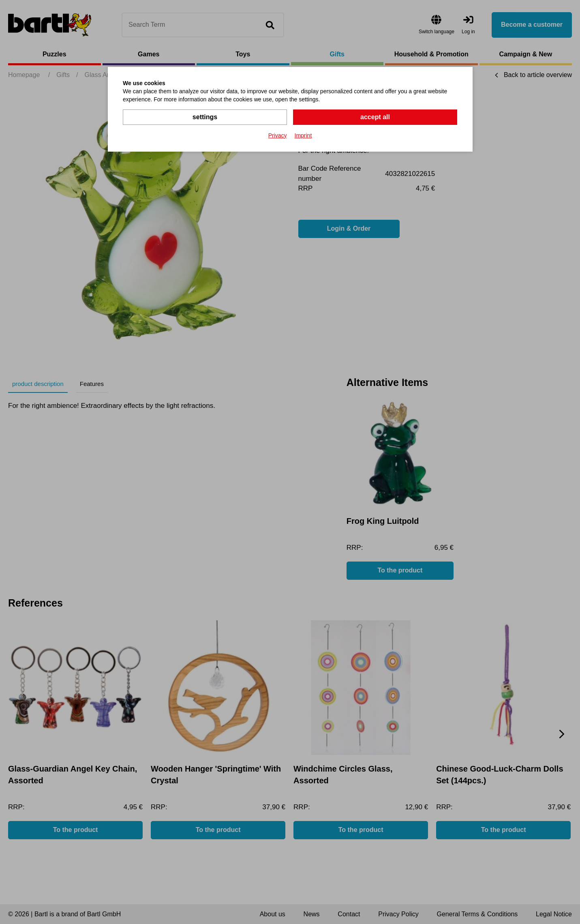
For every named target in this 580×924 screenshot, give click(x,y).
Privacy (278, 135)
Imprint (303, 135)
